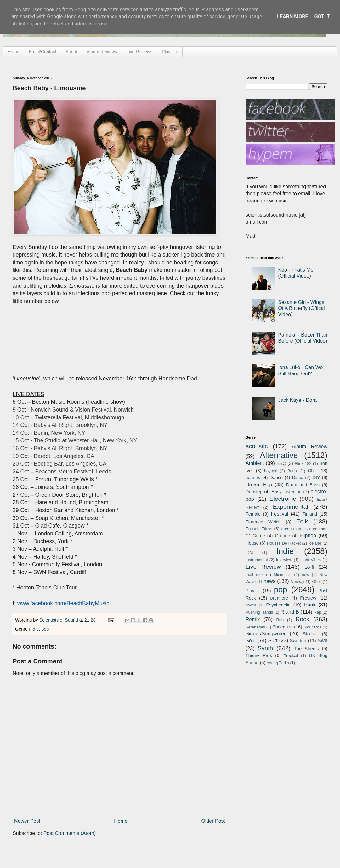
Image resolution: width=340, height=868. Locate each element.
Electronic (283, 499)
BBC (281, 463)
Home (13, 52)
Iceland (315, 543)
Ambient (255, 463)
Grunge (282, 536)
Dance (276, 478)
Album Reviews (102, 52)
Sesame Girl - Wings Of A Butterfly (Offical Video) (301, 308)
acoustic (257, 446)
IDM (249, 553)
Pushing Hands (259, 612)
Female (253, 514)
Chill (312, 471)
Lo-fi (309, 567)
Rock (303, 619)
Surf (273, 641)
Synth (265, 648)
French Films (259, 529)
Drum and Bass (303, 485)
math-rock (255, 575)
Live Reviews (139, 52)
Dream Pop (259, 485)
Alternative (279, 455)
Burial (293, 471)
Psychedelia (278, 605)
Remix (253, 619)
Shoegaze (283, 627)
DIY (316, 478)
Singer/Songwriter (266, 634)
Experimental (291, 507)
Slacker (310, 634)
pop (45, 629)
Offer (316, 581)
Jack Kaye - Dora (297, 400)
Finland (310, 514)
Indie (34, 629)
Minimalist (283, 575)
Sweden (298, 641)
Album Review (310, 447)
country (253, 478)
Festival (279, 514)
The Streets (306, 649)
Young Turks (278, 663)
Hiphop (308, 536)
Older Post (213, 821)
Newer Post (27, 821)
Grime (259, 536)
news (269, 581)
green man (291, 529)
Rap (317, 612)
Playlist (253, 591)
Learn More (292, 17)
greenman (318, 529)
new (306, 575)
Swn (323, 641)
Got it (322, 17)
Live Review (263, 567)
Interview (284, 560)
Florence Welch (263, 522)
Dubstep (254, 492)
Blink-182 (303, 464)
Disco (297, 478)
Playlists (170, 52)
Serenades (255, 627)
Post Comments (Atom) (70, 833)
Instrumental (257, 560)
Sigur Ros (312, 627)
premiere (279, 598)
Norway (297, 581)
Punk (310, 605)
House (252, 543)
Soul (251, 641)
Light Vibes (311, 560)
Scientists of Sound (59, 620)
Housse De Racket (284, 543)
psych (251, 605)
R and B (290, 612)
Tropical (291, 656)
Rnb (280, 620)
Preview (308, 598)
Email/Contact (42, 52)
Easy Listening (287, 492)
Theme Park (259, 655)
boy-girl (271, 471)
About (72, 52)
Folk (302, 521)
